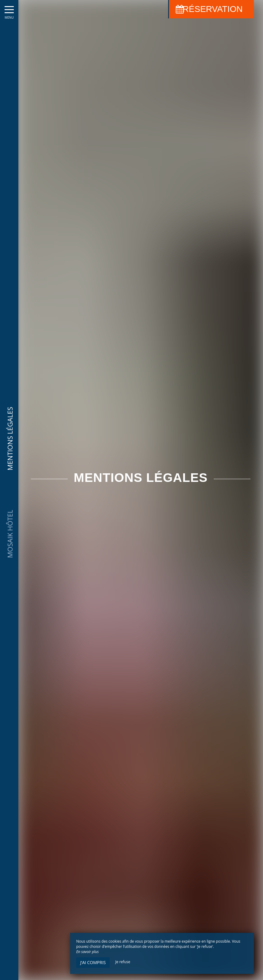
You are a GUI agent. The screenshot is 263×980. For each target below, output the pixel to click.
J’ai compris (93, 962)
